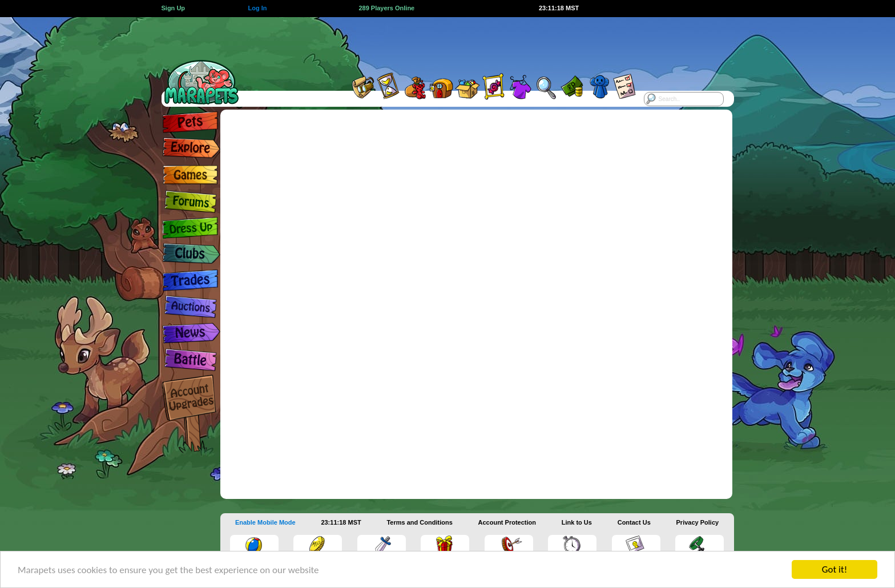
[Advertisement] (437, 43)
